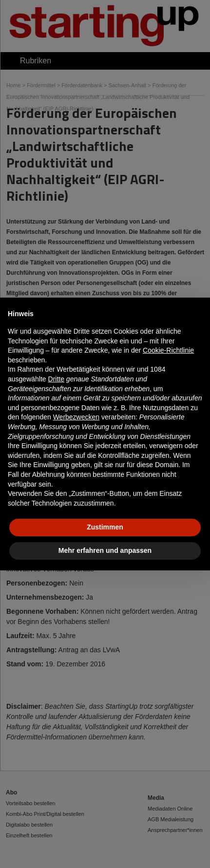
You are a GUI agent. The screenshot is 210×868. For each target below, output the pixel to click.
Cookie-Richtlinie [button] (168, 350)
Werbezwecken (76, 417)
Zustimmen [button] (105, 527)
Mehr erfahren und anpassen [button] (105, 550)
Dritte (56, 379)
